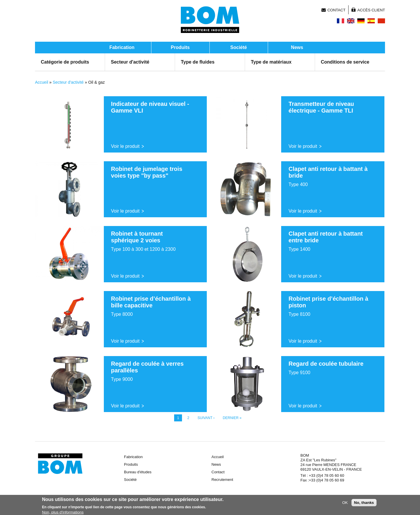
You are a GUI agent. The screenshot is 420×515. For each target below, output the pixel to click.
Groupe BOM (60, 464)
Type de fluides (198, 62)
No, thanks (364, 503)
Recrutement (222, 480)
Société (239, 47)
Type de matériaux (271, 62)
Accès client (371, 10)
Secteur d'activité (130, 62)
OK (345, 503)
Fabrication (122, 47)
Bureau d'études (138, 472)
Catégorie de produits (65, 62)
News (297, 47)
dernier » (232, 418)
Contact (336, 10)
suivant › (206, 418)
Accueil (42, 82)
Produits (180, 47)
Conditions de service (345, 62)
